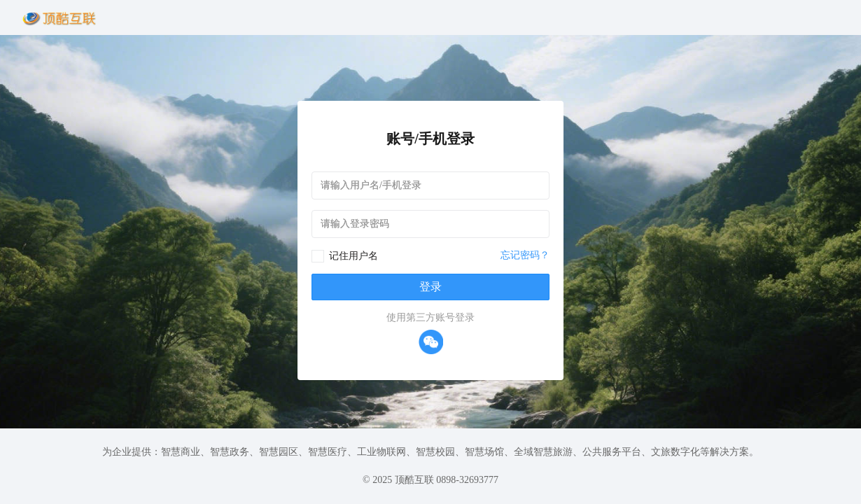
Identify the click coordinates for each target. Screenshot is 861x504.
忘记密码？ (525, 255)
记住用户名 (353, 256)
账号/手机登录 (430, 139)
